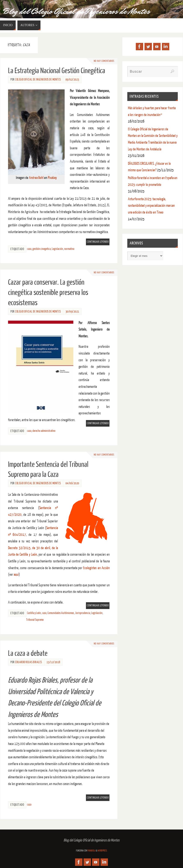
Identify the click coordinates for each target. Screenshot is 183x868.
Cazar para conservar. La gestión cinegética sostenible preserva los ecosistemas (48, 293)
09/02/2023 (72, 79)
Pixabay (52, 178)
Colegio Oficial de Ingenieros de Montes (38, 79)
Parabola (91, 851)
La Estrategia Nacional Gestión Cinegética (57, 71)
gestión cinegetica (42, 249)
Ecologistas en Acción (96, 568)
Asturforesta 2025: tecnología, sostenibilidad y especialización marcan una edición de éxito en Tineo (151, 206)
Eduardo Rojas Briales (29, 662)
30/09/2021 (72, 311)
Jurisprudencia (83, 613)
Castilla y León (34, 613)
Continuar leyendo (98, 242)
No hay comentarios (103, 61)
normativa (69, 249)
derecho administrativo (44, 431)
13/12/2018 (53, 662)
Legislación (57, 249)
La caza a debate (28, 653)
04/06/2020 (72, 483)
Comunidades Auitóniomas (61, 613)
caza (29, 249)
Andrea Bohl (36, 178)
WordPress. (102, 851)
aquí (16, 574)
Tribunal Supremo (35, 620)
